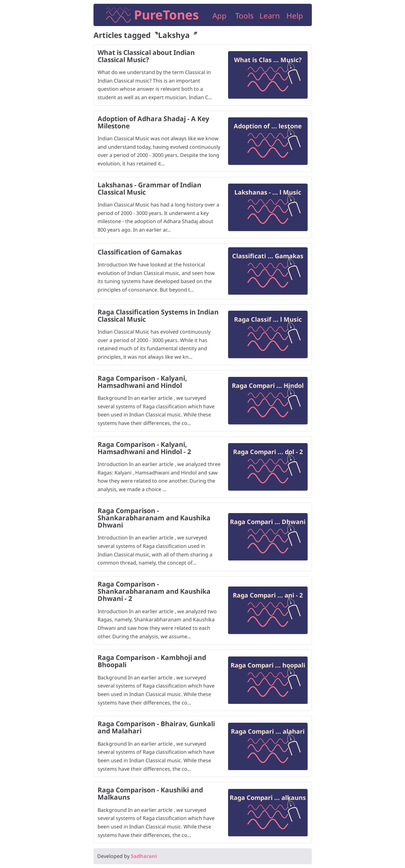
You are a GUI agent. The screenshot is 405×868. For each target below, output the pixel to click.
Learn (270, 16)
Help (295, 16)
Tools (245, 16)
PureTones (166, 15)
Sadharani (144, 856)
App (219, 16)
